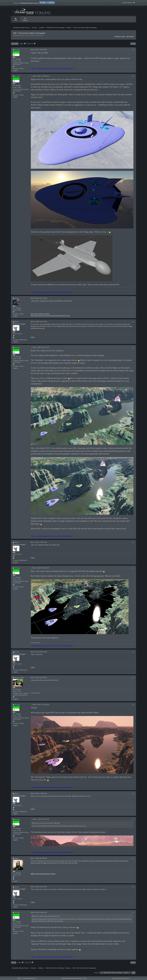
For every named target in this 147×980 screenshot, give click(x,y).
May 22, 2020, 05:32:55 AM (41, 569)
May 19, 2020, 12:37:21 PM (39, 300)
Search (25, 20)
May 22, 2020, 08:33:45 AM (39, 653)
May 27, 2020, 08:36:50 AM (41, 821)
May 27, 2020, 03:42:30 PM (39, 860)
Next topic (130, 38)
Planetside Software (66, 978)
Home (16, 20)
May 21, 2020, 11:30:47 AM (39, 544)
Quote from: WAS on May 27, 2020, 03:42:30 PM (47, 918)
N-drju (17, 51)
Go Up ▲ (127, 978)
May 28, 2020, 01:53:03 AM (39, 888)
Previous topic (120, 38)
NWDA (33, 875)
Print (133, 45)
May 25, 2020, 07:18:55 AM (41, 706)
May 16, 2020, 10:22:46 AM (39, 51)
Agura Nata (19, 679)
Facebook (79, 978)
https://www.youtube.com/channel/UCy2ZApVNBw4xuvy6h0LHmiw (50, 317)
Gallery (33, 339)
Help (113, 978)
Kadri (17, 300)
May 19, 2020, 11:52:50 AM (41, 78)
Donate (53, 875)
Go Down (15, 45)
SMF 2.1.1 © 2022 (22, 978)
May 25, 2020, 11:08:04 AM (39, 795)
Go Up (14, 964)
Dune (17, 323)
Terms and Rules (120, 978)
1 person (33, 644)
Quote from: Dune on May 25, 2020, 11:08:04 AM (47, 825)
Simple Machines (31, 978)
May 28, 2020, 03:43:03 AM (39, 914)
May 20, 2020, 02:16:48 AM (39, 323)
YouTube (85, 978)
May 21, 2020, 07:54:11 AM (41, 349)
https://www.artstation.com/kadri (40, 315)
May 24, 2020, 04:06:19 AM (39, 679)
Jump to (96, 974)
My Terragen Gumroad (43, 875)
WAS (17, 860)
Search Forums (129, 2)
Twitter (74, 978)
